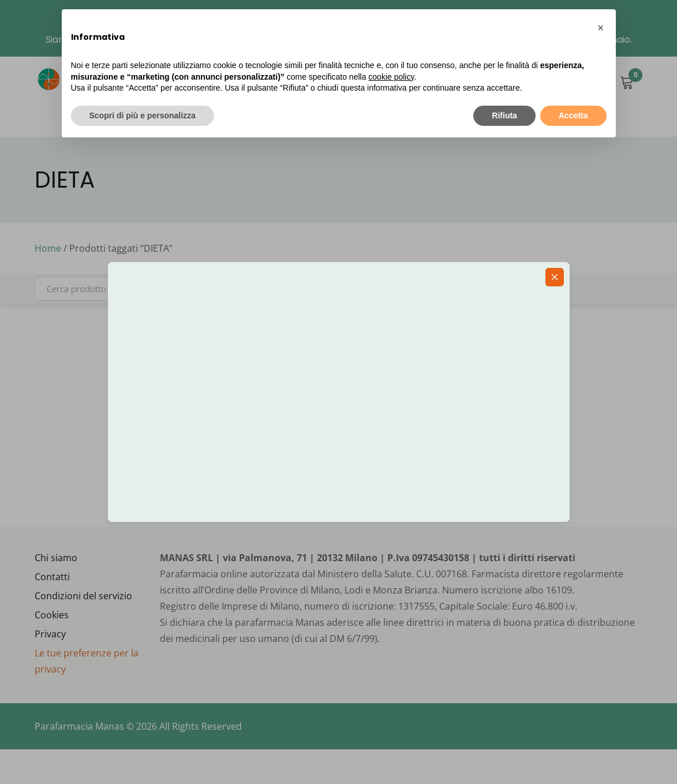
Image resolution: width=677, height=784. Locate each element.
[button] (601, 28)
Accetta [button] (573, 115)
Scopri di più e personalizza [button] (143, 115)
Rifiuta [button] (504, 115)
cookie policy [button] (391, 77)
